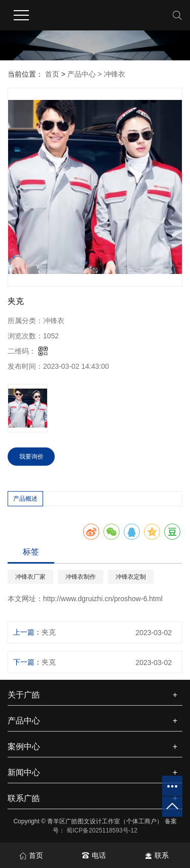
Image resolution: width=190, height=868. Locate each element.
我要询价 (31, 457)
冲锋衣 (115, 74)
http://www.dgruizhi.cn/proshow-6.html (103, 599)
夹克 (49, 632)
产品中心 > (86, 74)
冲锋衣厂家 (30, 577)
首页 (52, 74)
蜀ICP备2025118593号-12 (102, 830)
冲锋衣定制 (131, 577)
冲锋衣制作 (81, 577)
